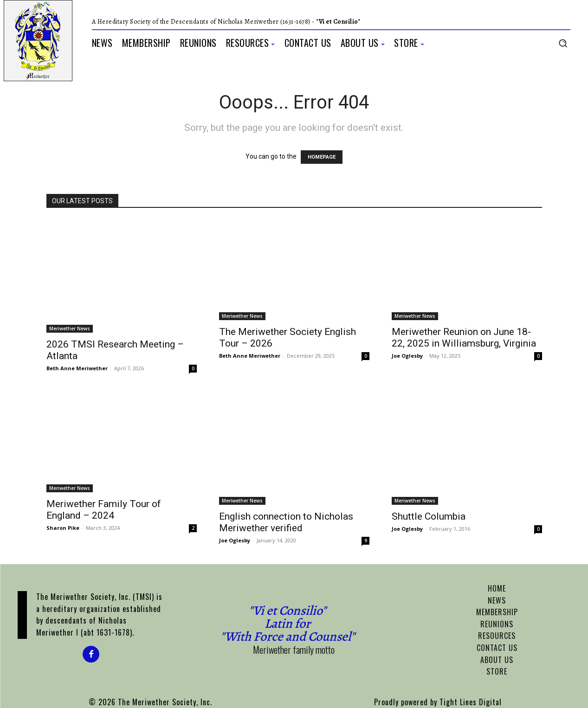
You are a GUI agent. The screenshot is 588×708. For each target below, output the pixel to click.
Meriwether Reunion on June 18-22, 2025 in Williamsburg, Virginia (464, 338)
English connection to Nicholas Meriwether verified (286, 522)
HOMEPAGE (322, 157)
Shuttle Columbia (429, 516)
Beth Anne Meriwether (77, 368)
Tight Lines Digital (471, 702)
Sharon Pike (63, 528)
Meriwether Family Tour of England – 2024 (104, 510)
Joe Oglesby (407, 356)
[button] (563, 43)
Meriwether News (70, 328)
